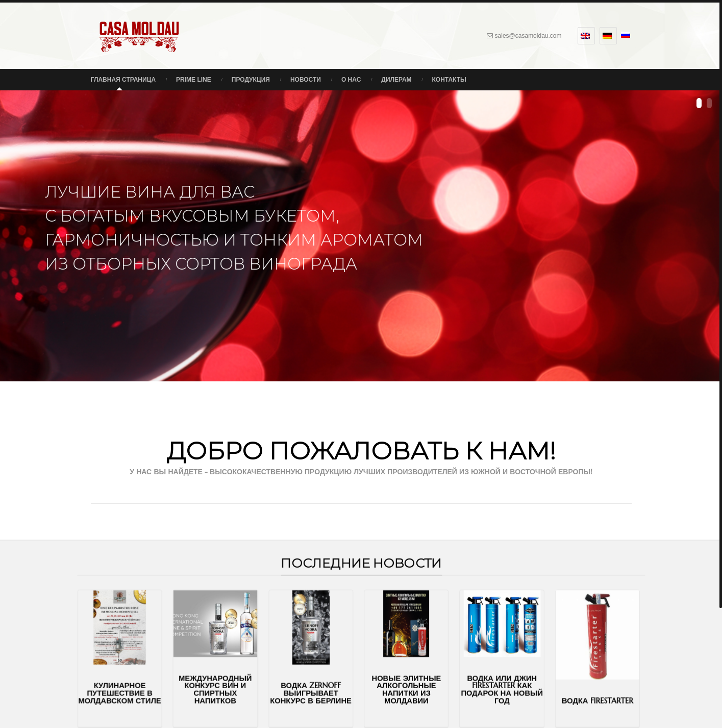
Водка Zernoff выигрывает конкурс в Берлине (324, 681)
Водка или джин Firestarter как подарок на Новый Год (465, 677)
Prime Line (194, 80)
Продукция (251, 80)
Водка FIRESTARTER (535, 686)
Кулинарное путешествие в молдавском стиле (183, 681)
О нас (351, 80)
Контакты (449, 80)
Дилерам (396, 80)
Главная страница (123, 80)
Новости (306, 80)
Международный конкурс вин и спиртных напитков (254, 677)
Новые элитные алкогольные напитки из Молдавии (394, 677)
